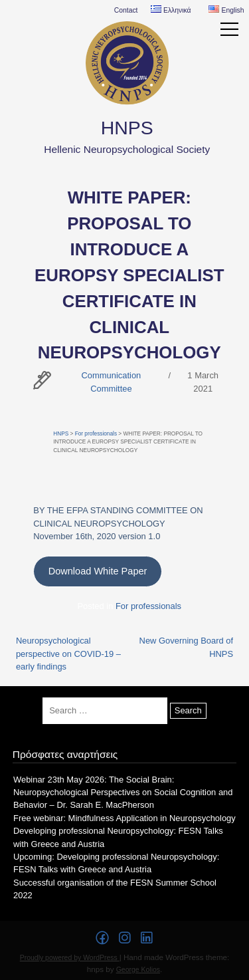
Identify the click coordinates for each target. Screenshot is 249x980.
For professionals (96, 434)
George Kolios (138, 970)
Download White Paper (98, 571)
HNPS (127, 128)
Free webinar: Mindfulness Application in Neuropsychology (124, 818)
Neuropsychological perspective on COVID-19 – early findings (68, 654)
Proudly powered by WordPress (70, 958)
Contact (126, 10)
